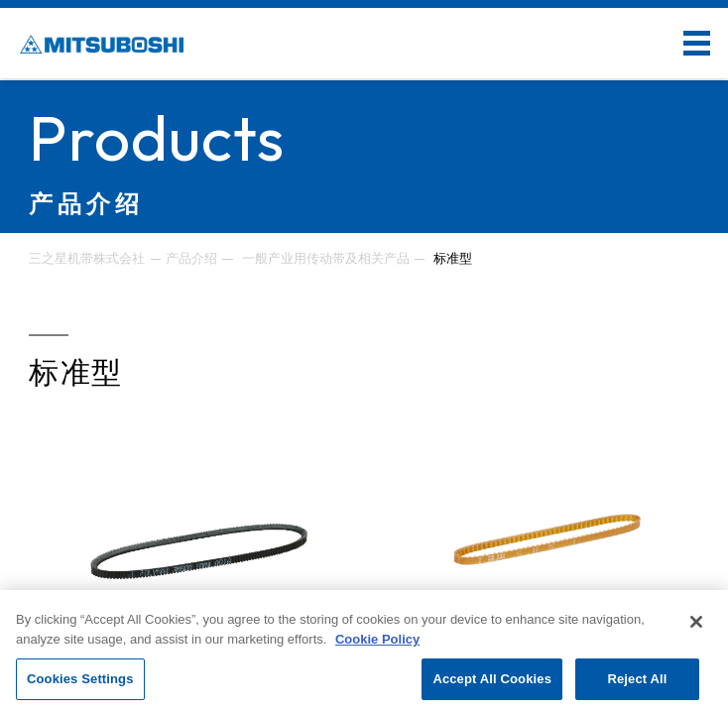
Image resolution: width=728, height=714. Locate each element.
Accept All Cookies (492, 679)
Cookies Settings (80, 679)
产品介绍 (191, 258)
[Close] (696, 622)
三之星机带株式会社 (87, 258)
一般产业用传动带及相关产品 (326, 258)
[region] (364, 652)
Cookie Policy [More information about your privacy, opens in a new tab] (377, 639)
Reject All (637, 679)
